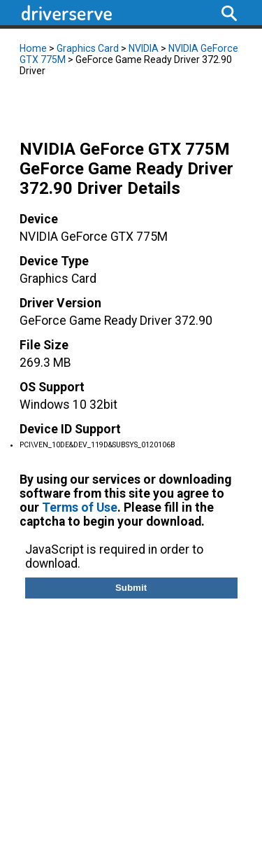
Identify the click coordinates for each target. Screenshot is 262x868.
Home (33, 48)
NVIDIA (144, 48)
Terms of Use (80, 507)
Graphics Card (88, 48)
